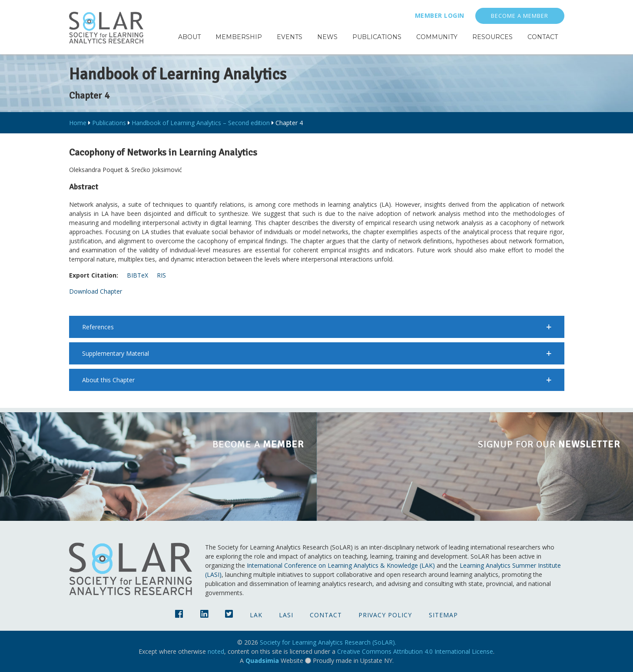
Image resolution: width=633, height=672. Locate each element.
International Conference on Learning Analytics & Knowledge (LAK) (341, 565)
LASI (286, 615)
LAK (256, 615)
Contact (326, 615)
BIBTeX (138, 275)
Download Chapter (96, 291)
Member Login (440, 15)
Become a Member (520, 16)
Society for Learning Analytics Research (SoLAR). (328, 642)
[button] (317, 327)
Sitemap (443, 615)
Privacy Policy (385, 615)
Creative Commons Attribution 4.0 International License (415, 651)
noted (216, 651)
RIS (161, 275)
